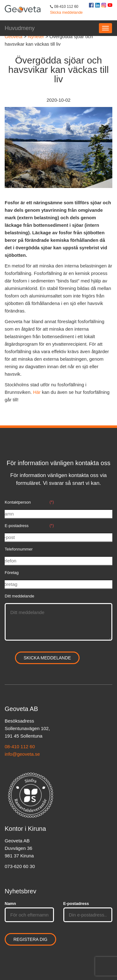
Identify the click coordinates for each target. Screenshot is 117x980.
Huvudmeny (20, 28)
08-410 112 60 (20, 746)
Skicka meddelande (66, 13)
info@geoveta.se (22, 754)
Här (37, 392)
